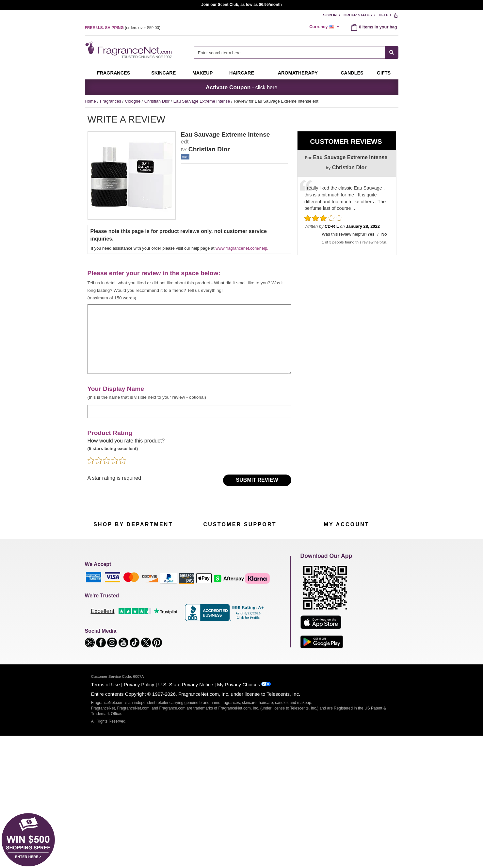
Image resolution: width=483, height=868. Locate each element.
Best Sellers (130, 632)
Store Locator (238, 644)
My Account (307, 591)
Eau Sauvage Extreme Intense (202, 101)
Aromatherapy (132, 622)
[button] (90, 774)
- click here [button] (241, 87)
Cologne (133, 101)
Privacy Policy (139, 817)
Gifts (384, 73)
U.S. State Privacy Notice (186, 817)
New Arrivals (165, 622)
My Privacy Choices (239, 817)
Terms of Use (105, 817)
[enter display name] (189, 411)
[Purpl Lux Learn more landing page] (347, 621)
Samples (127, 601)
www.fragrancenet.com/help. (242, 248)
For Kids (161, 591)
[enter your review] (189, 339)
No (384, 234)
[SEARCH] (392, 52)
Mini (157, 632)
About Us (198, 612)
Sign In (330, 15)
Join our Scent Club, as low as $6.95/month (241, 5)
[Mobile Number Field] (266, 548)
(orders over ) (123, 28)
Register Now (309, 601)
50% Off (127, 591)
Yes (371, 234)
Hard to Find (165, 642)
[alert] (325, 27)
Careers (267, 634)
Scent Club (129, 652)
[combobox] (296, 52)
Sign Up (354, 548)
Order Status (358, 15)
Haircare (242, 73)
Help (384, 15)
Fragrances (114, 73)
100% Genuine (240, 634)
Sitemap (268, 607)
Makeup (202, 73)
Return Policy (238, 591)
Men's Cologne (97, 618)
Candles (161, 612)
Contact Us (200, 601)
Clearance (129, 642)
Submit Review (257, 480)
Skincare (163, 73)
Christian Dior (158, 101)
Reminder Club (346, 601)
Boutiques (93, 638)
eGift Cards (200, 622)
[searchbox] (289, 52)
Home (90, 101)
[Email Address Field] (156, 548)
